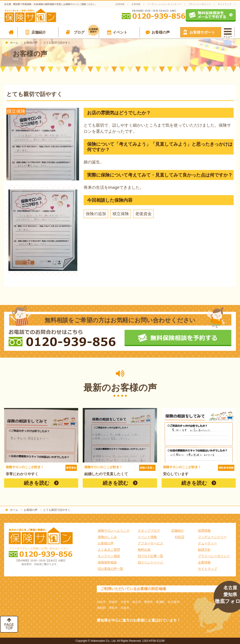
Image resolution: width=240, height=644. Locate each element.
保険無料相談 (107, 562)
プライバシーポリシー (200, 4)
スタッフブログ (149, 531)
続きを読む (37, 483)
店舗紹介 (39, 32)
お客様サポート (202, 32)
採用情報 (120, 4)
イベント (120, 32)
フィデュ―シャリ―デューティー (164, 4)
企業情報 (136, 4)
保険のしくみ (107, 537)
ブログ (86, 31)
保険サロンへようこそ (114, 531)
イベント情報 (147, 537)
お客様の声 (161, 32)
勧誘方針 (204, 550)
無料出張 (144, 550)
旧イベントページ (150, 562)
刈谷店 (180, 537)
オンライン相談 (109, 556)
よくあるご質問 (109, 550)
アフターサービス (150, 543)
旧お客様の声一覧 (110, 569)
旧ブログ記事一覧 (150, 556)
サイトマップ (225, 4)
